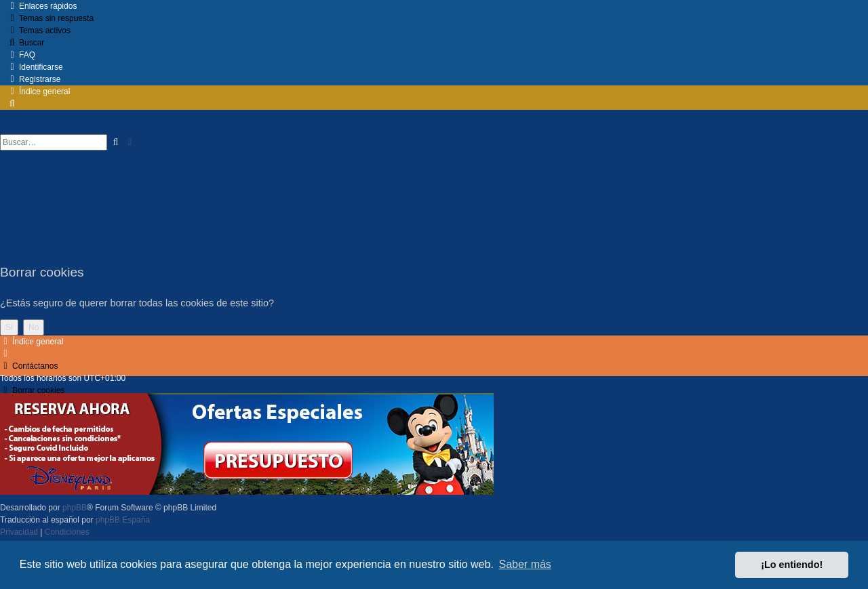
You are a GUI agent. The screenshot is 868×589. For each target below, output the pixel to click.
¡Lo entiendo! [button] (792, 565)
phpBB (75, 508)
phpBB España (123, 520)
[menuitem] (50, 18)
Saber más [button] (525, 564)
